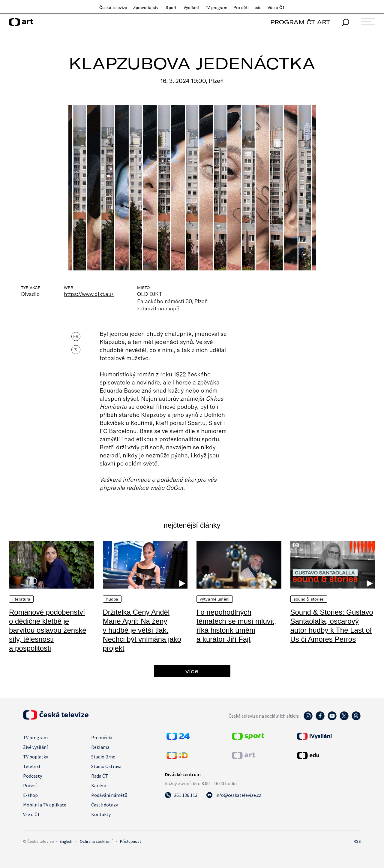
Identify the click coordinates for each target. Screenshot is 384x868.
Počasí (30, 785)
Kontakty (101, 814)
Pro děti (241, 8)
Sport (171, 8)
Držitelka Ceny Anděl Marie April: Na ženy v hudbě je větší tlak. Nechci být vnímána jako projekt (142, 630)
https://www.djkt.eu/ (89, 294)
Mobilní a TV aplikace (45, 805)
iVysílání (191, 8)
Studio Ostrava (106, 766)
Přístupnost (130, 841)
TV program (216, 8)
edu (258, 8)
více (192, 671)
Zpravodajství (147, 8)
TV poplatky (36, 757)
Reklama (100, 747)
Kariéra (99, 785)
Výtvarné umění (215, 599)
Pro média (102, 737)
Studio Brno (103, 757)
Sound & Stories (309, 599)
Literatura (21, 599)
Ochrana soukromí (96, 841)
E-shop (30, 795)
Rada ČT (100, 776)
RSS (357, 841)
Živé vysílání (35, 747)
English (66, 841)
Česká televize (113, 8)
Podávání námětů (109, 795)
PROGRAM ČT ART (300, 22)
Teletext (32, 766)
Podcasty (33, 776)
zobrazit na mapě (158, 308)
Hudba (112, 599)
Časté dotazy (105, 805)
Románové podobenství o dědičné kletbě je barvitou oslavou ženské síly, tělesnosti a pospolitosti (48, 630)
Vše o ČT (276, 8)
